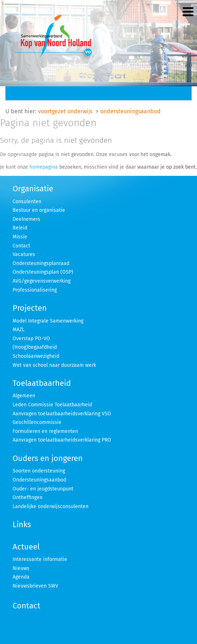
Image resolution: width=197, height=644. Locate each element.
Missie (20, 237)
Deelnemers (26, 219)
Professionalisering (35, 290)
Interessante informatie (40, 559)
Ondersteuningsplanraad (41, 263)
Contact (21, 246)
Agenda (21, 577)
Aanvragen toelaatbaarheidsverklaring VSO (62, 414)
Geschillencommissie (37, 422)
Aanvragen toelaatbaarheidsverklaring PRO (62, 440)
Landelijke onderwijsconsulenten (51, 506)
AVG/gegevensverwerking (42, 281)
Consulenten (27, 202)
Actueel (26, 547)
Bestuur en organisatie (39, 210)
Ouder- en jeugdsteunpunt (43, 489)
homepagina (44, 167)
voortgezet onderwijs (65, 111)
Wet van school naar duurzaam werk (54, 365)
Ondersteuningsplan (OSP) (43, 272)
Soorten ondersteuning (39, 471)
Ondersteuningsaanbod (39, 480)
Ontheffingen (28, 497)
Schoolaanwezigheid (36, 356)
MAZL (19, 330)
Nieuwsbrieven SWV (35, 586)
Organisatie (33, 189)
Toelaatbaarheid (42, 383)
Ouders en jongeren (48, 458)
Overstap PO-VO (31, 339)
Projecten (30, 308)
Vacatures (24, 254)
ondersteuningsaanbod (130, 111)
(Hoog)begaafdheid (35, 347)
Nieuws (21, 568)
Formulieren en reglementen (45, 431)
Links (22, 524)
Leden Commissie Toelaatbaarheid (52, 405)
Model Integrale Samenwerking (48, 321)
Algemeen (24, 396)
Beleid (20, 228)
